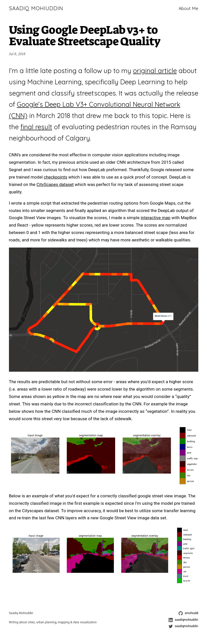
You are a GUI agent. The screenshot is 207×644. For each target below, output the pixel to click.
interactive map (156, 218)
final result (36, 127)
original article (155, 71)
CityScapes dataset (55, 184)
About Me (188, 8)
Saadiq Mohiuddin (36, 8)
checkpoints (56, 177)
